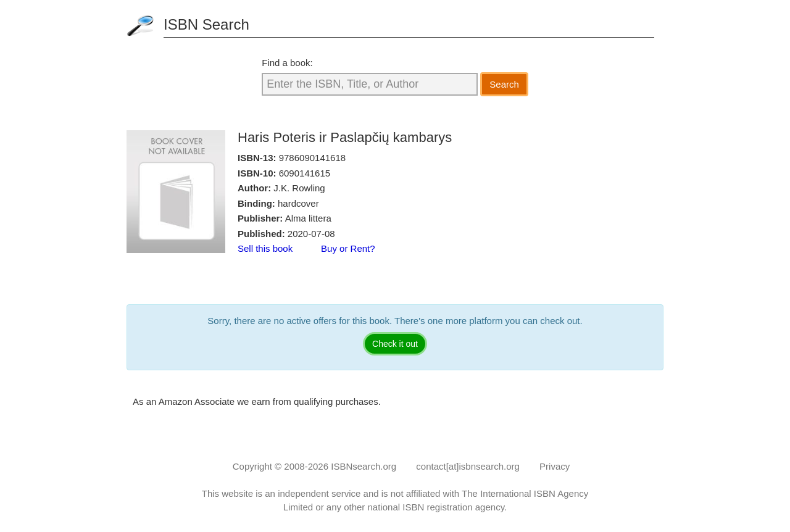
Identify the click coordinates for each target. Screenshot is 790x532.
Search (504, 84)
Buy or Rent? (348, 248)
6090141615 (305, 173)
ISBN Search (206, 24)
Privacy (555, 466)
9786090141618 (312, 158)
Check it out (395, 344)
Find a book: (287, 63)
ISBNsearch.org (364, 466)
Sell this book (265, 248)
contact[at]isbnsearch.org (468, 466)
